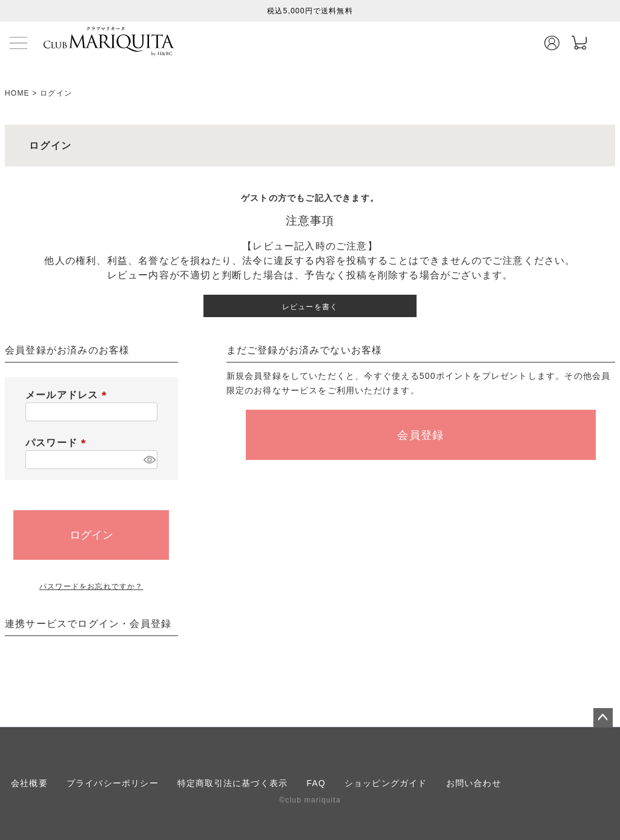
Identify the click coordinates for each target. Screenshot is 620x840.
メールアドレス (68, 395)
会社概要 (29, 783)
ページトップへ (603, 718)
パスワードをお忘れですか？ (91, 586)
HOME (17, 93)
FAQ (316, 783)
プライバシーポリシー (113, 783)
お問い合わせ (474, 783)
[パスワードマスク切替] (148, 460)
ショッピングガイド (386, 783)
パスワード (58, 443)
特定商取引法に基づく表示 (232, 783)
